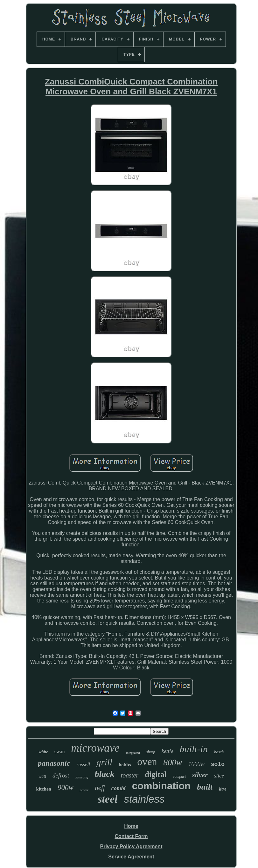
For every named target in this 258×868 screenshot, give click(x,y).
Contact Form (131, 836)
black (104, 774)
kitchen (44, 789)
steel (108, 799)
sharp (151, 752)
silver (200, 775)
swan (60, 751)
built (205, 787)
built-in (194, 749)
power (84, 790)
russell (83, 765)
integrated (133, 753)
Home (131, 826)
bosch (219, 752)
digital (156, 774)
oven (147, 762)
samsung (82, 777)
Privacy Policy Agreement (131, 846)
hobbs (125, 765)
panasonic (54, 763)
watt (42, 776)
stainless (144, 799)
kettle (167, 751)
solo (218, 764)
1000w (196, 764)
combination (161, 786)
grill (104, 762)
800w (173, 762)
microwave (95, 748)
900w (66, 788)
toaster (130, 775)
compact (179, 777)
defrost (61, 775)
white (43, 752)
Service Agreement (131, 857)
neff (100, 788)
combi (119, 788)
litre (223, 789)
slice (219, 776)
